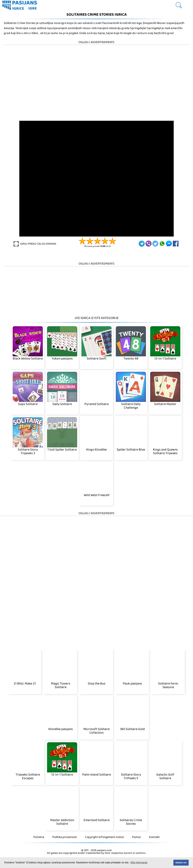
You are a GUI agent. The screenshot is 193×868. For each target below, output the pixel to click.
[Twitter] (155, 244)
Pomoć (136, 837)
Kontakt (154, 837)
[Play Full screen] (35, 244)
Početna (39, 837)
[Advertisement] (96, 66)
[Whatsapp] (162, 244)
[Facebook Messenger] (169, 244)
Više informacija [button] (139, 862)
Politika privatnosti (65, 837)
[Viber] (149, 244)
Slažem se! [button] (181, 863)
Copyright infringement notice (104, 837)
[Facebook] (176, 244)
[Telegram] (142, 244)
